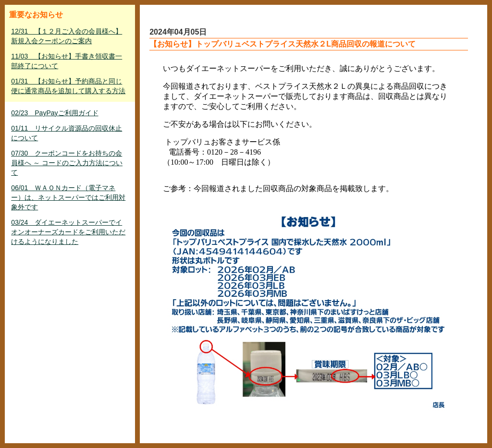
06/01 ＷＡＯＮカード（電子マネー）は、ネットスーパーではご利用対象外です (68, 197)
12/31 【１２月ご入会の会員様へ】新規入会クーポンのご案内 (67, 36)
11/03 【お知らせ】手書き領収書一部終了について (67, 61)
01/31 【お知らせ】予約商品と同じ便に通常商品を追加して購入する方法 (68, 86)
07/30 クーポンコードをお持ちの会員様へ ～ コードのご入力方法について (67, 163)
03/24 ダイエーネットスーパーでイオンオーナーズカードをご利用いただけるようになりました (68, 232)
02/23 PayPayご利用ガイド (55, 113)
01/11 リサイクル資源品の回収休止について (67, 133)
